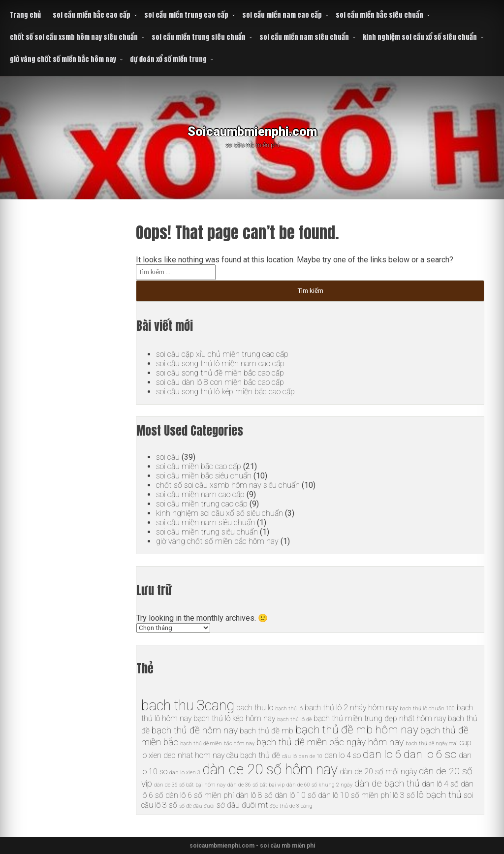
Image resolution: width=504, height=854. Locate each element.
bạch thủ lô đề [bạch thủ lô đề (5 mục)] (294, 719)
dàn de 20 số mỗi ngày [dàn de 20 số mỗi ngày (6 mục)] (378, 772)
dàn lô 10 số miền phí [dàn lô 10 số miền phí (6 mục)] (354, 795)
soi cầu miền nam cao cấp (282, 15)
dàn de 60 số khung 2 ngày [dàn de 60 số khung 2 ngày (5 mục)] (319, 785)
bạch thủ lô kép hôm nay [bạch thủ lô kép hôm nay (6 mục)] (234, 718)
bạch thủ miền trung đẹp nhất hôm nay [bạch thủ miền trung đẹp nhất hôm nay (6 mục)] (380, 718)
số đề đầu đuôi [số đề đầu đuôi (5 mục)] (197, 806)
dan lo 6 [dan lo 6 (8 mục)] (382, 754)
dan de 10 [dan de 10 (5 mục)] (311, 756)
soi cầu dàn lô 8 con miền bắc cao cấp (220, 382)
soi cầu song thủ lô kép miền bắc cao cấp (225, 392)
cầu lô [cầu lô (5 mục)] (289, 756)
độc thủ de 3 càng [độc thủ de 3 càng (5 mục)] (291, 806)
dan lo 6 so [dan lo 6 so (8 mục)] (430, 754)
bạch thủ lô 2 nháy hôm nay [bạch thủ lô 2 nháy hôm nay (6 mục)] (351, 708)
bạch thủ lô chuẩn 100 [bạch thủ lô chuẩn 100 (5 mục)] (427, 709)
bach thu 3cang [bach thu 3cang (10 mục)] (188, 705)
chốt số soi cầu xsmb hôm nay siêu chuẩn (74, 37)
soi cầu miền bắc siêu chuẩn (379, 15)
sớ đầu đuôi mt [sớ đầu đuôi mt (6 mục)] (242, 805)
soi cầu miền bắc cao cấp (92, 15)
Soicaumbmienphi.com (252, 130)
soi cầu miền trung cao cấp (186, 15)
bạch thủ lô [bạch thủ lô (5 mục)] (289, 709)
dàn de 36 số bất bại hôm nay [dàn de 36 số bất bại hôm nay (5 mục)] (190, 785)
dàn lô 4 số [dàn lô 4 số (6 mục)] (440, 784)
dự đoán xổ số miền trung (168, 59)
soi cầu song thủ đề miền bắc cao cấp (220, 373)
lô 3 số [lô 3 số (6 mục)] (404, 795)
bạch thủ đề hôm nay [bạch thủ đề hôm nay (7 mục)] (195, 730)
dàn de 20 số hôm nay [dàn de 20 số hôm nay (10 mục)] (270, 769)
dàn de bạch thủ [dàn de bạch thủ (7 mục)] (387, 783)
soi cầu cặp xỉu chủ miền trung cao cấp (222, 354)
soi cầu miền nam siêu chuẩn (304, 37)
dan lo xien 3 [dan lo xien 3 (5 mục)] (185, 773)
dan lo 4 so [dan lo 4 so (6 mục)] (343, 755)
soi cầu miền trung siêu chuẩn (199, 37)
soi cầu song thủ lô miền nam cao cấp (220, 364)
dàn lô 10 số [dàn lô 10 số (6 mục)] (295, 795)
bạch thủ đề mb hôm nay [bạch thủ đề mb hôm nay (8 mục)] (357, 730)
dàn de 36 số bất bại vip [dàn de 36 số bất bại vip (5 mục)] (256, 785)
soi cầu (168, 457)
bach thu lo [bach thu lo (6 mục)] (255, 708)
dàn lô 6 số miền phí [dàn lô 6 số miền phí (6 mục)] (200, 795)
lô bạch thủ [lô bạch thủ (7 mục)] (439, 795)
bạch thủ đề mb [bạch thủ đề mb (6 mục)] (267, 731)
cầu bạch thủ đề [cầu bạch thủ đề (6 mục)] (253, 755)
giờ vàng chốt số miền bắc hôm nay (63, 59)
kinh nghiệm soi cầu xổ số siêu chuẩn (420, 37)
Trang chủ (25, 15)
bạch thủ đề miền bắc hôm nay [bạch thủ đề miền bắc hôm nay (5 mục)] (217, 743)
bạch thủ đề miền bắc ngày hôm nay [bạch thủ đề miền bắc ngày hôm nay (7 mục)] (330, 742)
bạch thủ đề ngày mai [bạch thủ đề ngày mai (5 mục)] (432, 743)
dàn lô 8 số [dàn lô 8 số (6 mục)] (254, 795)
